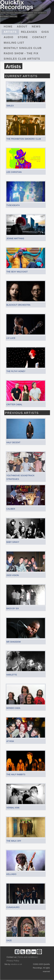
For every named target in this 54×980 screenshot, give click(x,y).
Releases (29, 32)
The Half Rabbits (16, 774)
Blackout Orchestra (18, 305)
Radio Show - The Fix (21, 53)
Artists (10, 32)
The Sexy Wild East (17, 272)
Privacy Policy (13, 961)
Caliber (11, 509)
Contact (39, 37)
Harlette (12, 675)
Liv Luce (11, 338)
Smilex (10, 106)
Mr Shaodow (14, 642)
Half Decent (13, 442)
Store (23, 37)
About (22, 27)
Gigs (45, 32)
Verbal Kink (13, 808)
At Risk (10, 741)
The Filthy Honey (16, 371)
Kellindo (11, 874)
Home (8, 27)
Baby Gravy (13, 542)
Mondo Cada (13, 708)
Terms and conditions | (28, 957)
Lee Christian (14, 172)
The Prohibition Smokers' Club (24, 139)
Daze (9, 940)
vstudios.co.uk (16, 964)
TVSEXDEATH (13, 205)
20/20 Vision (13, 575)
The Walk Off (14, 841)
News (36, 27)
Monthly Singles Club (23, 48)
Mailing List (14, 43)
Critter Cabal (14, 404)
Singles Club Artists (22, 59)
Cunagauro (13, 907)
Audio (9, 37)
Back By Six (13, 608)
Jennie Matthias (15, 238)
